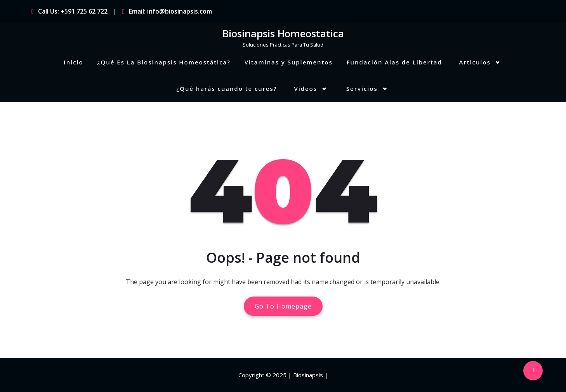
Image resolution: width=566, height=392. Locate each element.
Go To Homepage (283, 306)
